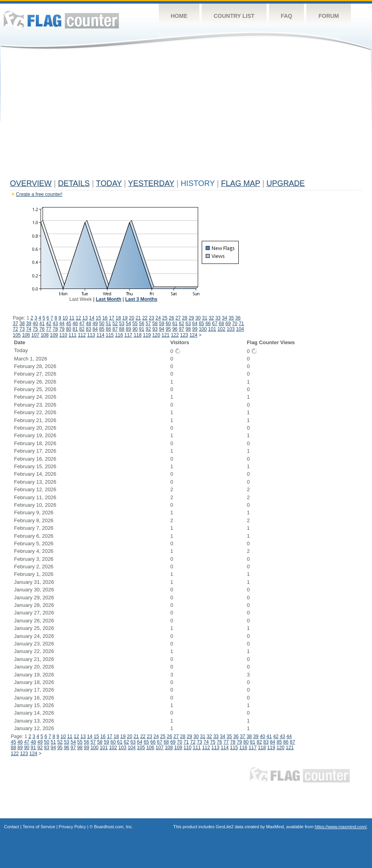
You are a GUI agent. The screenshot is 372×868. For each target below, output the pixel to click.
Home (179, 16)
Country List (234, 16)
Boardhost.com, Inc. (113, 827)
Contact (12, 827)
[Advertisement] (186, 116)
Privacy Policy (72, 827)
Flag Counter (61, 20)
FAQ (287, 16)
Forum (328, 16)
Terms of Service (39, 827)
